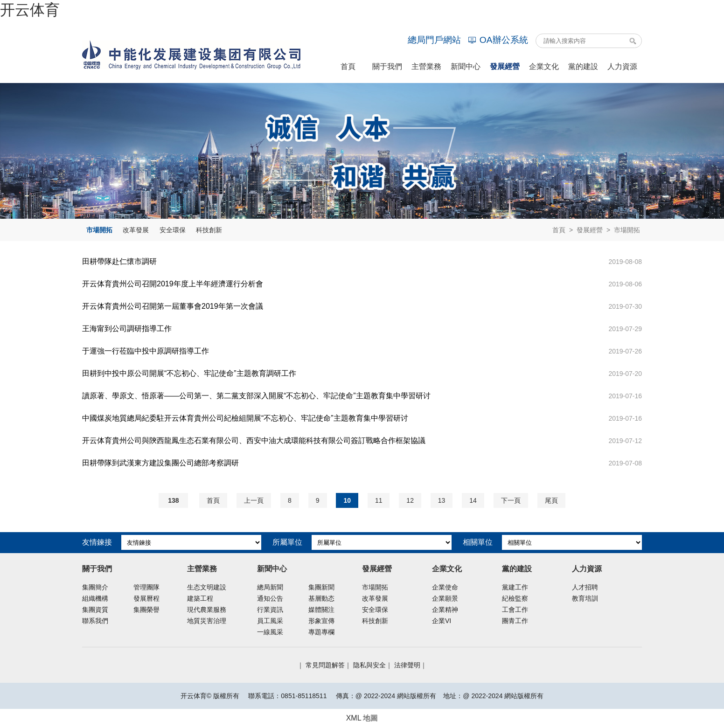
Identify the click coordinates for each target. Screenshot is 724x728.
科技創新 (209, 230)
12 (410, 500)
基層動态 (321, 598)
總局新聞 (270, 587)
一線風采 (270, 632)
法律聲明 (407, 665)
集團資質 (95, 610)
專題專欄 (321, 632)
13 (442, 500)
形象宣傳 (321, 621)
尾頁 (551, 500)
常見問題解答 (325, 665)
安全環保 (173, 230)
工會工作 (515, 610)
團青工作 (515, 621)
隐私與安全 (369, 665)
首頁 (559, 230)
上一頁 (254, 500)
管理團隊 (146, 587)
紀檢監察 (515, 598)
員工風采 (270, 621)
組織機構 (95, 598)
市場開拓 (99, 230)
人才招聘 (585, 587)
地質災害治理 (207, 621)
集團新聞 (321, 587)
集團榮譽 (146, 610)
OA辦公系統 (498, 40)
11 (379, 500)
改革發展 (136, 230)
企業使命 (445, 587)
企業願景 (445, 598)
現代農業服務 (207, 610)
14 (473, 500)
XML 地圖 (362, 718)
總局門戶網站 (434, 40)
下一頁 (511, 500)
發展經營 (590, 230)
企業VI (442, 621)
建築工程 (200, 598)
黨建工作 (515, 587)
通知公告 (270, 598)
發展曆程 (146, 598)
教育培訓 (585, 598)
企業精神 (445, 610)
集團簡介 (95, 587)
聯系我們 (95, 621)
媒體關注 (321, 610)
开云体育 (30, 10)
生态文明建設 (207, 587)
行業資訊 (270, 610)
